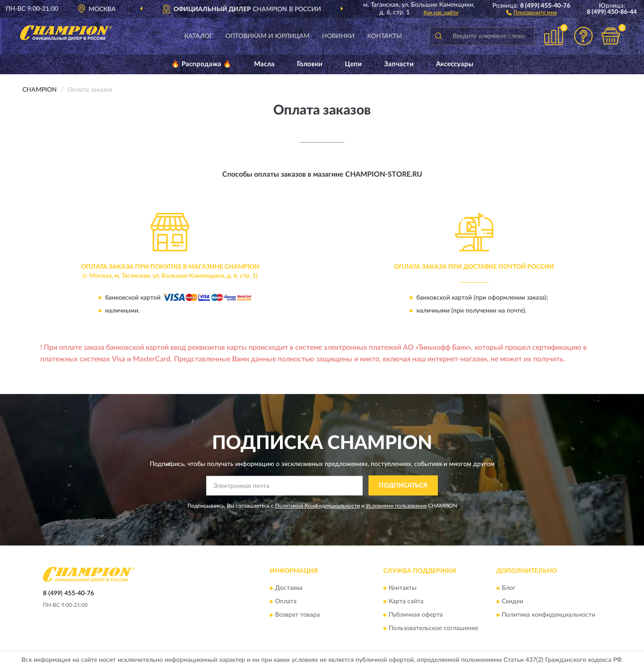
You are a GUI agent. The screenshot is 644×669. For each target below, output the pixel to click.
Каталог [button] (199, 36)
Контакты (385, 36)
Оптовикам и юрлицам (267, 36)
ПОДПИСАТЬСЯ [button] (403, 486)
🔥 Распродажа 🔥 (201, 64)
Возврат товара (297, 615)
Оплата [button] (286, 602)
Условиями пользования (396, 506)
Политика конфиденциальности (549, 615)
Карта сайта (406, 602)
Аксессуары (455, 64)
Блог (509, 589)
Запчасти (399, 64)
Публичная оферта (416, 615)
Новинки (338, 36)
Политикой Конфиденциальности (318, 506)
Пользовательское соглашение (433, 629)
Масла (264, 64)
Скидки (513, 602)
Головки (310, 64)
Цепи (353, 64)
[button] (532, 12)
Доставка (289, 589)
